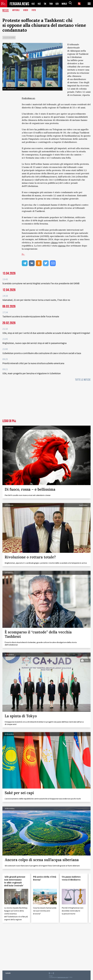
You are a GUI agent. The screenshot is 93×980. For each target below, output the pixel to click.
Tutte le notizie (83, 380)
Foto (34, 10)
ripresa (62, 246)
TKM (51, 4)
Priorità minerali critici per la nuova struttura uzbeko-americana (33, 363)
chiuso (54, 242)
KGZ (39, 4)
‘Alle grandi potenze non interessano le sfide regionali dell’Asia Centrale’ (15, 881)
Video (26, 10)
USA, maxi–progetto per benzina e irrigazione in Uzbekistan (32, 373)
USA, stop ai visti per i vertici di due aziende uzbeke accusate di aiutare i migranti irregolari (46, 333)
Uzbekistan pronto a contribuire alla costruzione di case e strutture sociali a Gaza (42, 353)
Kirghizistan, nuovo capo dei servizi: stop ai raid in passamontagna (34, 343)
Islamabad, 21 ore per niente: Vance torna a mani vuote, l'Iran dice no (36, 300)
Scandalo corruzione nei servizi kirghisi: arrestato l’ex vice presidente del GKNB (41, 283)
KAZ (33, 4)
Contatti (8, 973)
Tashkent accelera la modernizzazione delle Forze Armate (31, 316)
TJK (45, 4)
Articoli (16, 10)
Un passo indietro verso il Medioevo (71, 878)
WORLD (65, 4)
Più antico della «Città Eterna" (45, 878)
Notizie (6, 10)
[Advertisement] (46, 401)
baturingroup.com (63, 977)
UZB (58, 4)
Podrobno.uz (28, 98)
